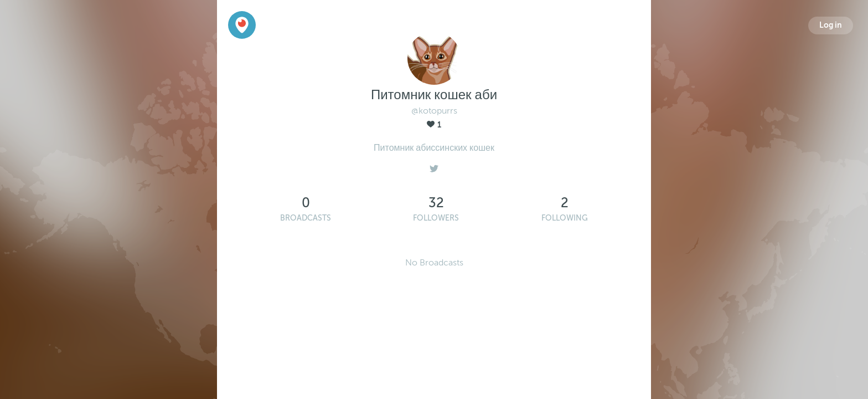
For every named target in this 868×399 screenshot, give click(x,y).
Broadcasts (306, 218)
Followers (436, 218)
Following (565, 218)
